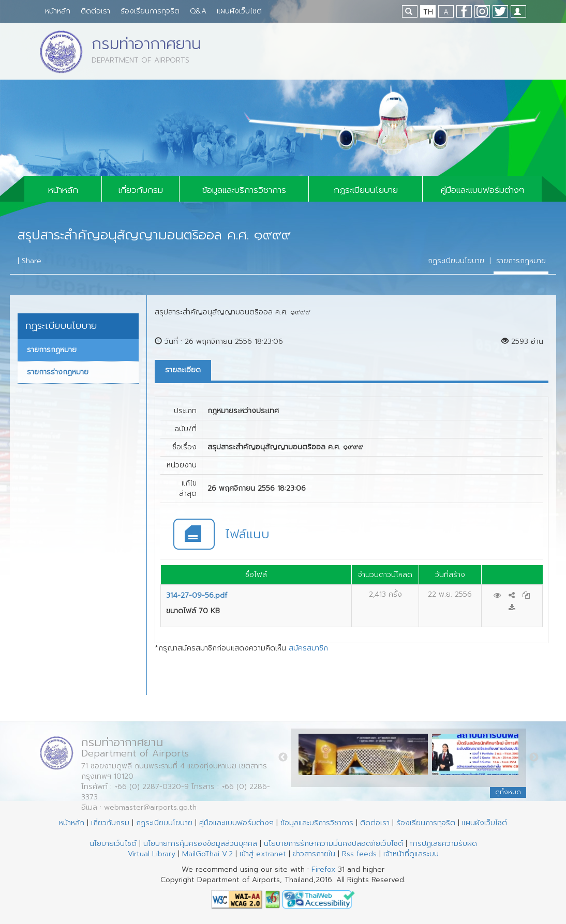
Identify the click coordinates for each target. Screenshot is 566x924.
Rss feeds (359, 854)
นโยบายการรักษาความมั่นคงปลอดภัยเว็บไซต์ (333, 844)
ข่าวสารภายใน (314, 854)
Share (32, 261)
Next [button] (534, 758)
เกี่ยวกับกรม (141, 190)
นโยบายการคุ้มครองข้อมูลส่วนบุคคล (200, 844)
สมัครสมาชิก (308, 648)
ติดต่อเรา (95, 11)
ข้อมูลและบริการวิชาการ (244, 190)
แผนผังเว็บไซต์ (239, 11)
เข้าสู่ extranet (263, 854)
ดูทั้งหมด (508, 792)
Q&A (198, 11)
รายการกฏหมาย (52, 350)
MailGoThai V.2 (207, 854)
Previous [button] (283, 758)
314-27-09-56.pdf (197, 595)
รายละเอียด (183, 370)
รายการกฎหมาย (521, 261)
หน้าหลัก (58, 11)
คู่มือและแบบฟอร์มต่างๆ (482, 190)
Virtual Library (152, 854)
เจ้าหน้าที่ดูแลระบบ (411, 854)
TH (428, 12)
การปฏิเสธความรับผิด (443, 844)
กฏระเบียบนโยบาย (366, 190)
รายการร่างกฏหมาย (58, 372)
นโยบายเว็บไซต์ (113, 844)
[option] (365, 757)
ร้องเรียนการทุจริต (150, 11)
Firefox (323, 869)
